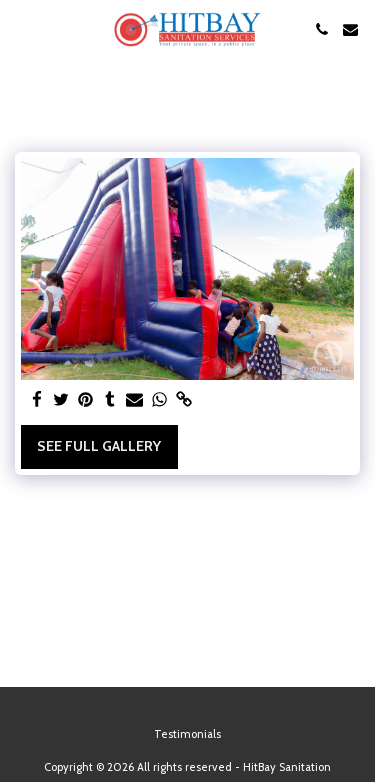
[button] (22, 29)
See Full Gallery (99, 446)
